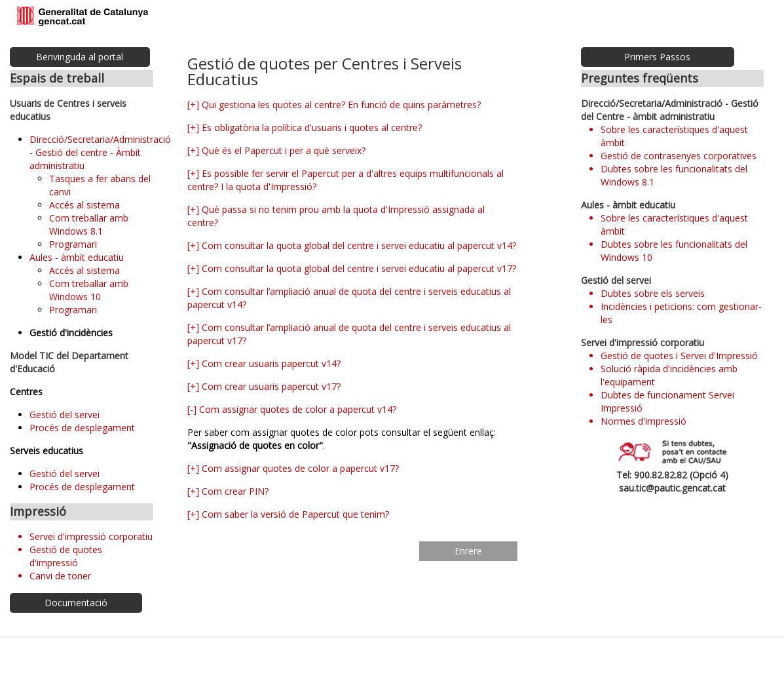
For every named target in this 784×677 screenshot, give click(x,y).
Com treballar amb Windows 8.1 (89, 224)
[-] (192, 409)
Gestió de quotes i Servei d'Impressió (679, 356)
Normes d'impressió (644, 421)
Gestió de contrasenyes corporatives (679, 156)
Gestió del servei (65, 415)
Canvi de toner (60, 576)
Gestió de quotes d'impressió (66, 556)
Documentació (76, 603)
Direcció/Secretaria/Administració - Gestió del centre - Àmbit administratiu (100, 152)
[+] (193, 105)
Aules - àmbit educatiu (77, 257)
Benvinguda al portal (80, 57)
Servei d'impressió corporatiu (91, 536)
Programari (73, 244)
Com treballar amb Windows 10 (89, 290)
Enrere (468, 551)
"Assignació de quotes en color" (255, 445)
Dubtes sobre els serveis (653, 293)
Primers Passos (657, 57)
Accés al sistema (84, 205)
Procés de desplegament (82, 428)
